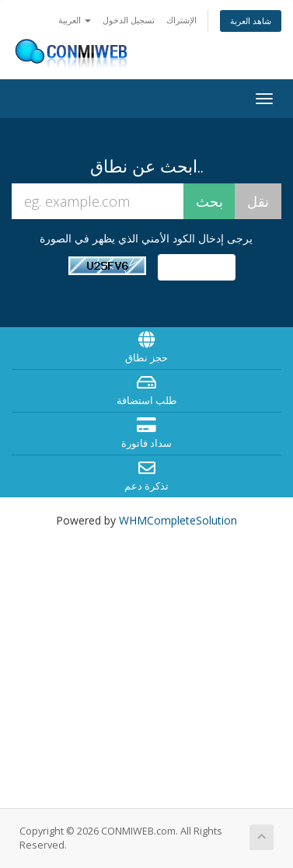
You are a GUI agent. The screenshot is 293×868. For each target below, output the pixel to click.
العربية (75, 20)
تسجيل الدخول (129, 20)
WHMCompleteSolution (178, 520)
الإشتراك (181, 20)
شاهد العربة (251, 21)
